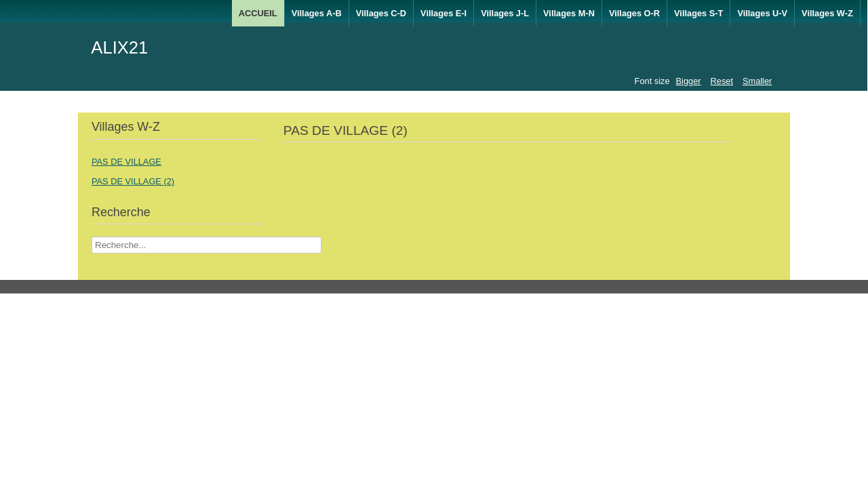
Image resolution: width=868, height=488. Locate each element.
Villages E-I (443, 13)
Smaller (757, 81)
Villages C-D (381, 13)
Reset (722, 81)
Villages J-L (505, 13)
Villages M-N (569, 13)
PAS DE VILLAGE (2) (133, 181)
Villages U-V (762, 13)
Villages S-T (698, 13)
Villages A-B (317, 13)
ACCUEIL (258, 13)
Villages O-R (634, 13)
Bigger (689, 81)
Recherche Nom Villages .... (92, 237)
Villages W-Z (827, 13)
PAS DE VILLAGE (126, 162)
